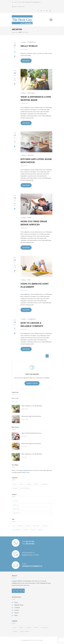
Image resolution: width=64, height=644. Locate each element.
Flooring (29, 484)
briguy (24, 42)
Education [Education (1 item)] (36, 526)
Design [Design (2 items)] (28, 526)
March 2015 (32, 509)
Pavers (36, 484)
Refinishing (31, 155)
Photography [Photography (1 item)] (17, 530)
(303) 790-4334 (18, 2)
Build (29, 93)
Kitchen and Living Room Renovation (31, 416)
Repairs (33, 93)
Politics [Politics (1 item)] (26, 530)
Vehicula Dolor (26, 472)
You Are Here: (15, 32)
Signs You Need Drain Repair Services (31, 433)
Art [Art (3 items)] (14, 526)
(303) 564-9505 (30, 544)
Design (30, 218)
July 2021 (32, 501)
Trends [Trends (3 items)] (40, 530)
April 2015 (32, 505)
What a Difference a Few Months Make (32, 406)
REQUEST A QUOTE (32, 383)
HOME (20, 32)
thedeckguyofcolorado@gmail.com (33, 2)
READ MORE (26, 61)
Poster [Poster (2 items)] (33, 530)
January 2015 (32, 513)
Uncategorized (32, 42)
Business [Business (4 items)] (21, 526)
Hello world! (29, 46)
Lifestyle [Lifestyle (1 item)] (45, 526)
